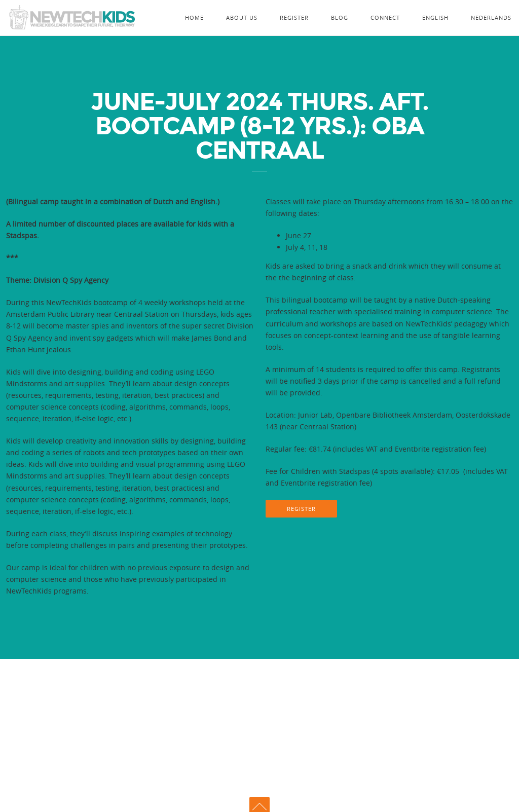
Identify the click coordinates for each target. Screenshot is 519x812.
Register (294, 17)
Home (194, 17)
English (435, 17)
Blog (340, 17)
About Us (242, 17)
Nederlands (491, 17)
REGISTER (301, 509)
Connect (385, 17)
